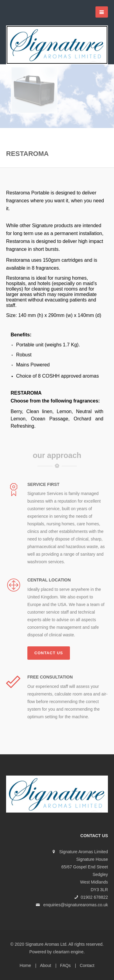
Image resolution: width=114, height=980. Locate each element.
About (45, 965)
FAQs (66, 965)
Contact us (49, 653)
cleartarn (61, 952)
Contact (87, 965)
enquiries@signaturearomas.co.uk (76, 905)
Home (25, 965)
